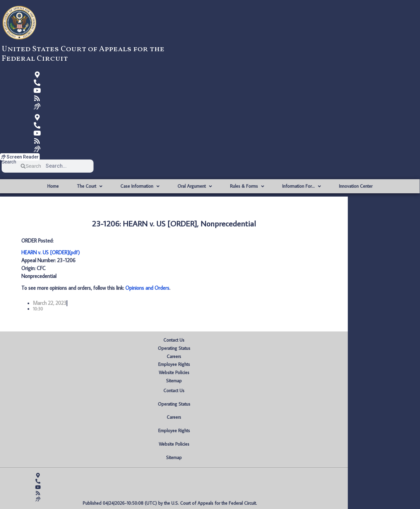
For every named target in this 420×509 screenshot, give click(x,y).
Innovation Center (356, 186)
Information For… (302, 186)
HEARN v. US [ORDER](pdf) (51, 252)
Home (53, 186)
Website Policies (174, 372)
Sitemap (174, 381)
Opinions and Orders (147, 288)
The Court (90, 186)
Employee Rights (174, 364)
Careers (174, 356)
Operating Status (174, 348)
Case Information (140, 186)
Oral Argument (195, 186)
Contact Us (174, 340)
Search (9, 162)
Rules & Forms (247, 186)
